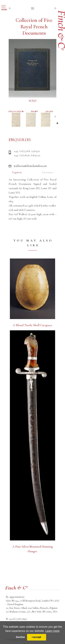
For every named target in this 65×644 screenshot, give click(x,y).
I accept (37, 637)
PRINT (35, 111)
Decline (20, 637)
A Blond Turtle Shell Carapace (32, 325)
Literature (48, 172)
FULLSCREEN (16, 111)
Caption (17, 172)
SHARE (49, 111)
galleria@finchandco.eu (30, 166)
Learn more (53, 631)
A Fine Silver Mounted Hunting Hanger (33, 549)
